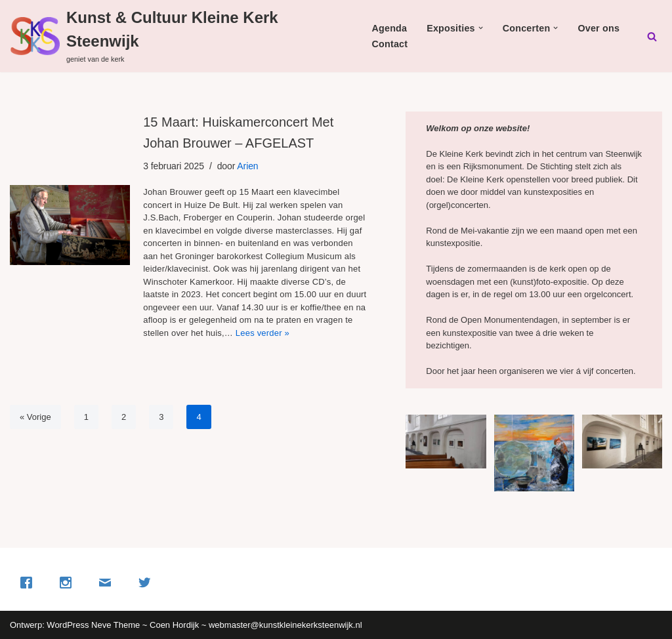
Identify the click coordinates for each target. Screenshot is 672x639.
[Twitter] (148, 583)
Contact (390, 44)
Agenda (390, 28)
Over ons (598, 28)
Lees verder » (262, 333)
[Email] (108, 583)
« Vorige (35, 417)
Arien (247, 166)
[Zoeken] (652, 36)
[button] (481, 28)
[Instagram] (69, 583)
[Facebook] (30, 583)
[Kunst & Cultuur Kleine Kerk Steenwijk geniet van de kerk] (173, 36)
